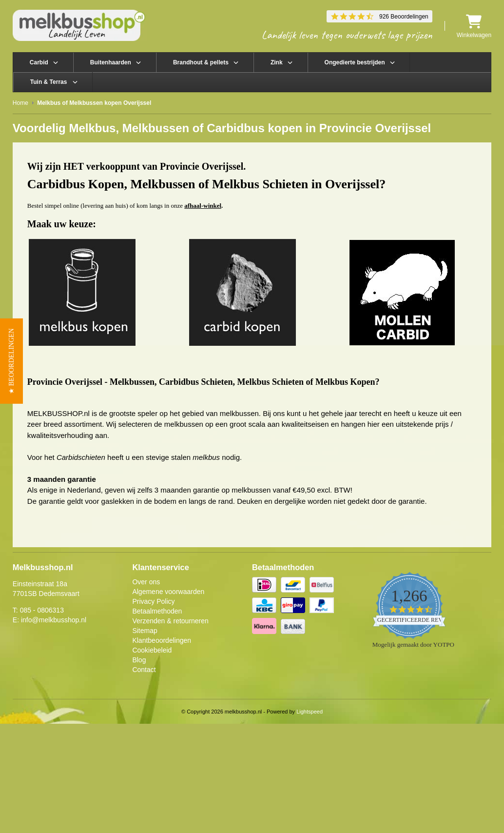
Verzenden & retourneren (170, 621)
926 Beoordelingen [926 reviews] (404, 17)
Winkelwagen (474, 26)
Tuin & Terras (49, 82)
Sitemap (145, 631)
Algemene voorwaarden (168, 592)
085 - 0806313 (42, 610)
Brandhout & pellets (201, 62)
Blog (139, 660)
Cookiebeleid (152, 650)
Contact (144, 670)
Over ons (146, 582)
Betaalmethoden (157, 611)
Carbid (39, 62)
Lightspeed (310, 712)
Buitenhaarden (111, 62)
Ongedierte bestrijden (355, 62)
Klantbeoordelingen (162, 640)
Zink (277, 62)
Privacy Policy (153, 601)
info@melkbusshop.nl (54, 620)
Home (20, 103)
